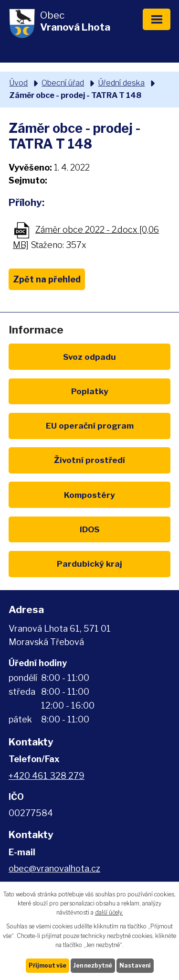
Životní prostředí (89, 460)
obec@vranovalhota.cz (54, 868)
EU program (90, 425)
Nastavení (135, 965)
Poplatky (90, 391)
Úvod (18, 83)
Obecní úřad (63, 83)
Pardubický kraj (89, 564)
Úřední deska (121, 83)
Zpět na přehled (47, 279)
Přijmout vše (47, 965)
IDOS (90, 529)
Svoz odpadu (89, 357)
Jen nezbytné (93, 965)
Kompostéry (89, 495)
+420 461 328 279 (47, 776)
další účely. (109, 912)
